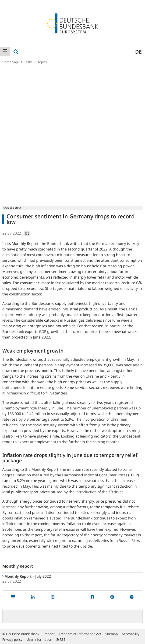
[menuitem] (5, 52)
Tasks (28, 62)
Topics (42, 62)
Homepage (11, 62)
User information (39, 639)
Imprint (49, 634)
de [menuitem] (138, 52)
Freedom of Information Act (80, 634)
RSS (61, 639)
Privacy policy (12, 639)
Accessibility (131, 634)
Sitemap (111, 634)
